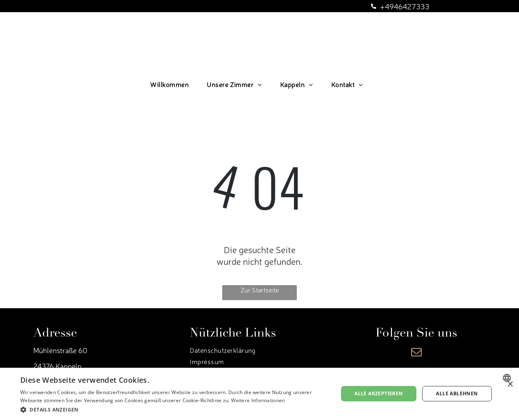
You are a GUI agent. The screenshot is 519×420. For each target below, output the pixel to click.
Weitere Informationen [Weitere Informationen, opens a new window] (258, 400)
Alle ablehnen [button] (457, 393)
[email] (416, 353)
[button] (175, 409)
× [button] (510, 385)
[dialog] (259, 394)
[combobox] (508, 378)
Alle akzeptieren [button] (379, 393)
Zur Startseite (260, 290)
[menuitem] (172, 84)
